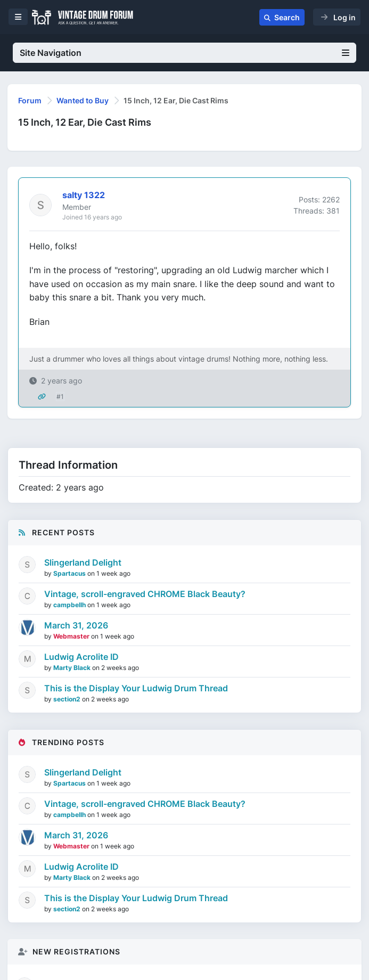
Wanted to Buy (83, 100)
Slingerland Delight (83, 562)
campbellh (70, 605)
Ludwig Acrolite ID (81, 657)
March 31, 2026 (76, 625)
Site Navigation (184, 53)
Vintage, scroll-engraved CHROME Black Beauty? (145, 594)
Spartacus (70, 573)
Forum (30, 100)
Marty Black (73, 668)
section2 (68, 699)
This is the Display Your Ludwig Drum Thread (136, 688)
